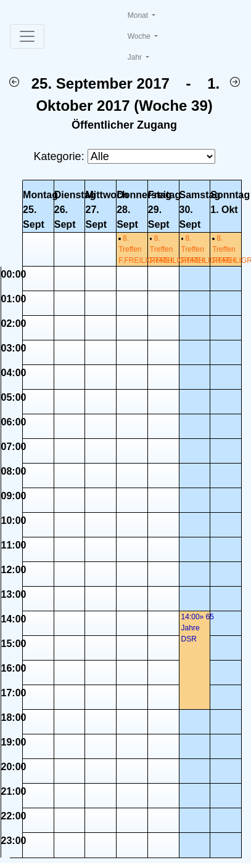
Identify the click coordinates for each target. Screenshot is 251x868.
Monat (139, 15)
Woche (140, 36)
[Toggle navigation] (27, 36)
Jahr (136, 57)
